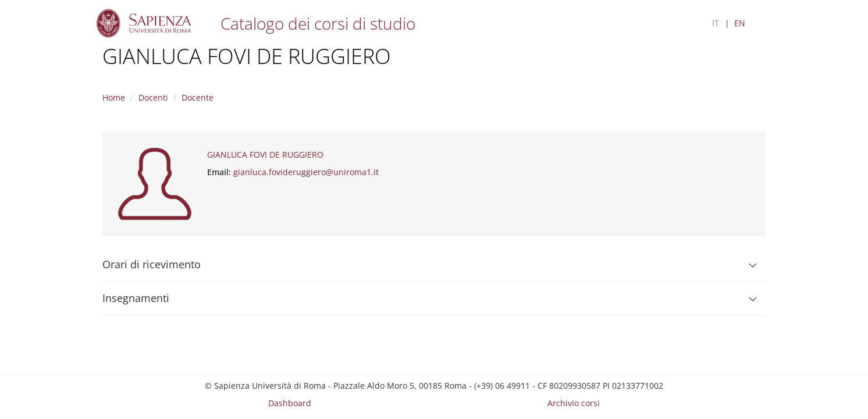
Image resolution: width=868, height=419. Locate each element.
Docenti (153, 97)
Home (114, 97)
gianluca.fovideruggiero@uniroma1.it (306, 172)
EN (740, 23)
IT (716, 23)
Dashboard (290, 403)
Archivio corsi (574, 403)
